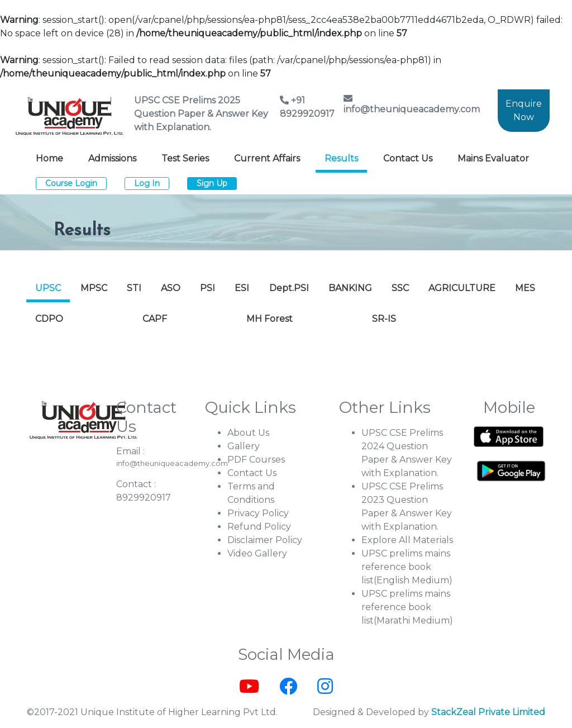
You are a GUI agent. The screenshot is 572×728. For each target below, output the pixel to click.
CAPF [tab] (155, 319)
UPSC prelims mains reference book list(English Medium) (407, 567)
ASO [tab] (171, 288)
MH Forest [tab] (270, 319)
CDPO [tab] (49, 319)
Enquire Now (524, 110)
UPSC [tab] (48, 288)
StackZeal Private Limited (488, 712)
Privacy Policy (258, 513)
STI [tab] (134, 288)
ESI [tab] (242, 288)
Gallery (244, 446)
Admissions (112, 158)
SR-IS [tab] (384, 319)
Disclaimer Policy (265, 540)
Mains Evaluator (493, 158)
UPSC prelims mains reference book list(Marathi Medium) (407, 607)
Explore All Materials (407, 540)
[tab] (475, 312)
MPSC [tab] (94, 288)
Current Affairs (267, 158)
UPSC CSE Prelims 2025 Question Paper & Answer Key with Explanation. (201, 114)
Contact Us (408, 158)
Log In (147, 183)
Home (49, 158)
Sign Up (212, 183)
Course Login (71, 183)
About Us (248, 433)
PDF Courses (256, 460)
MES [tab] (525, 288)
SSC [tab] (400, 288)
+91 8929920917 (307, 107)
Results (341, 158)
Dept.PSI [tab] (289, 288)
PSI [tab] (208, 288)
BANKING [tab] (350, 288)
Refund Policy (259, 527)
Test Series (185, 158)
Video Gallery (257, 553)
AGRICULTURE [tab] (462, 288)
